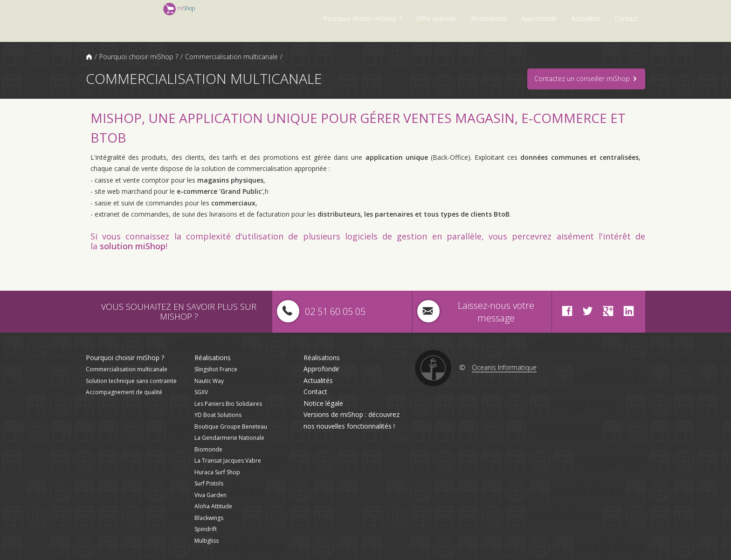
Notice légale (323, 403)
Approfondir (539, 18)
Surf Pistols (209, 483)
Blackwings (209, 518)
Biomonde (208, 449)
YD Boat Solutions (218, 415)
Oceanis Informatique (504, 367)
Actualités (586, 18)
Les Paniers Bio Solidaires (228, 404)
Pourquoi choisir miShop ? (362, 18)
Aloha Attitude (213, 506)
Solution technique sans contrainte (131, 381)
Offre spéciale (436, 18)
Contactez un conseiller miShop (586, 79)
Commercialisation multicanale (231, 57)
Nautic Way (209, 381)
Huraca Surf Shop (217, 472)
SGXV (201, 392)
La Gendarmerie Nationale (229, 438)
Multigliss (207, 541)
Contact (626, 18)
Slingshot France (216, 369)
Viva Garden (210, 495)
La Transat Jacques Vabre (228, 461)
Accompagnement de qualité (124, 392)
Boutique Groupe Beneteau (231, 427)
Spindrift (206, 529)
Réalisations (489, 18)
